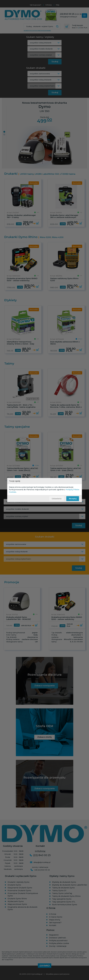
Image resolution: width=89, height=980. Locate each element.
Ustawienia (57, 499)
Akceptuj (73, 499)
